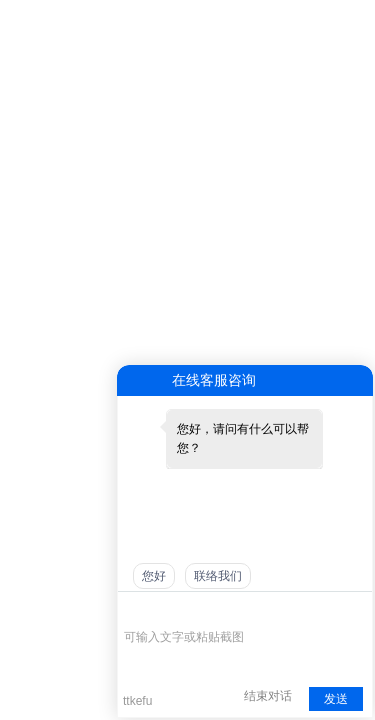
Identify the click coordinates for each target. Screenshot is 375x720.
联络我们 (218, 576)
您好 (154, 576)
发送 (336, 699)
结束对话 (268, 696)
